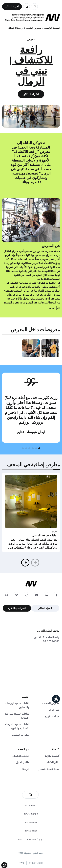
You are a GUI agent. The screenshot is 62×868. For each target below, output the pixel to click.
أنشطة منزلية (52, 756)
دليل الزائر (54, 710)
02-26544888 (51, 641)
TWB (21, 863)
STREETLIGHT (36, 863)
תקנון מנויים (31, 831)
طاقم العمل (23, 762)
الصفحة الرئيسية (52, 28)
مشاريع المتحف (21, 735)
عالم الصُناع (53, 762)
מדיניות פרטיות (31, 805)
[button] (39, 448)
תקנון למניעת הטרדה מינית (31, 839)
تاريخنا (26, 769)
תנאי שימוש (31, 822)
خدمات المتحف (21, 756)
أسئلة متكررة (52, 716)
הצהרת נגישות (31, 814)
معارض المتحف (33, 28)
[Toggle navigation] (57, 6)
